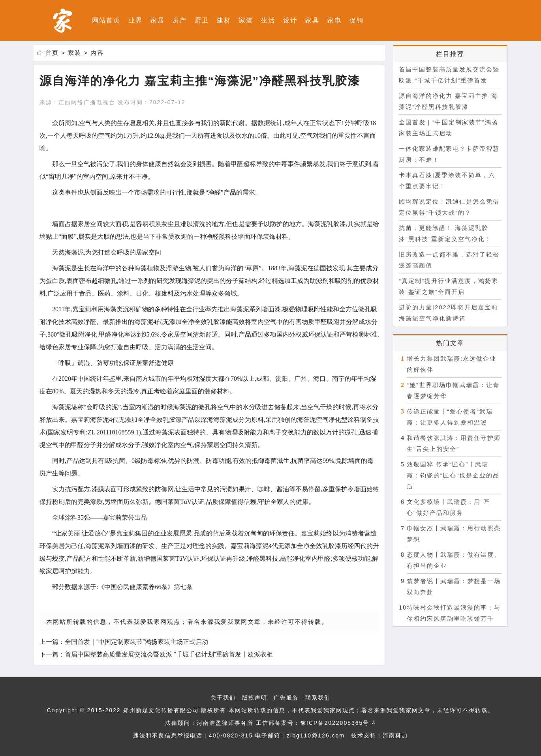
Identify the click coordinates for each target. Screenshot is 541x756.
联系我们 (318, 698)
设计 (290, 20)
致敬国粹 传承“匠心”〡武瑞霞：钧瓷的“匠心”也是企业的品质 (453, 475)
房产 (180, 20)
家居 (158, 20)
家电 (334, 20)
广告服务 (286, 698)
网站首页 (106, 20)
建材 (224, 20)
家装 (246, 20)
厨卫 (202, 20)
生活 (268, 20)
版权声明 (255, 698)
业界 (135, 20)
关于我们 (223, 698)
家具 (312, 20)
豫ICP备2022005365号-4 (338, 723)
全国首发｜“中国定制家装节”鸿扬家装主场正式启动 (136, 642)
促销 (357, 20)
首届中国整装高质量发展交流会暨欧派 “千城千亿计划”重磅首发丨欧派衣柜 (169, 654)
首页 (52, 53)
